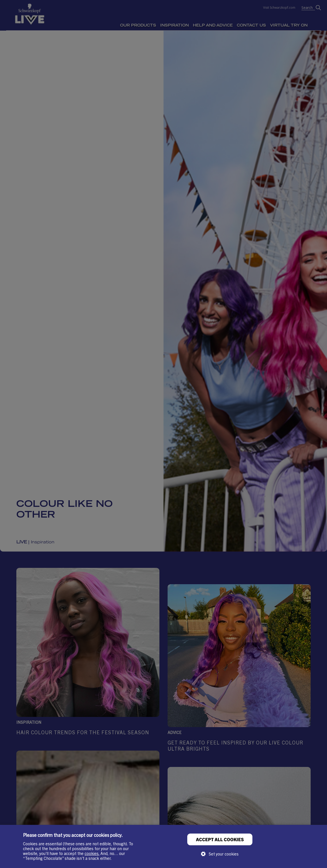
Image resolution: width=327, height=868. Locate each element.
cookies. (92, 853)
